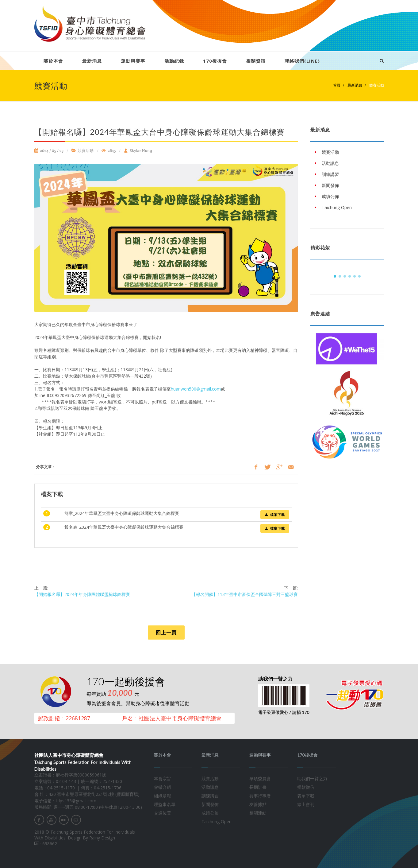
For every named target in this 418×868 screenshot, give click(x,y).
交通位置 (163, 813)
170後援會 (215, 61)
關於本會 (53, 61)
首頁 (337, 85)
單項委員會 (260, 778)
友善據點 (258, 804)
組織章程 (163, 796)
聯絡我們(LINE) (302, 61)
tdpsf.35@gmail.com (76, 801)
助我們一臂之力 (312, 778)
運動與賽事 (133, 61)
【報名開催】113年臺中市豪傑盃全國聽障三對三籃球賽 (245, 594)
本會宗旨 (163, 778)
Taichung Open (217, 821)
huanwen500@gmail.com (196, 389)
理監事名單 (165, 804)
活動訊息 (210, 787)
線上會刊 (306, 804)
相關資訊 (256, 61)
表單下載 (306, 796)
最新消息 (92, 61)
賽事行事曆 (260, 796)
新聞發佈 (210, 804)
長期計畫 (258, 787)
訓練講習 (210, 796)
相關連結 (258, 813)
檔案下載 (275, 514)
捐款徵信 (306, 787)
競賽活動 (376, 85)
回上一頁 (166, 633)
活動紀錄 (174, 61)
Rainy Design (102, 838)
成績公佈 (210, 813)
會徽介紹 (163, 787)
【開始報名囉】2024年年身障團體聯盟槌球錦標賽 (82, 594)
